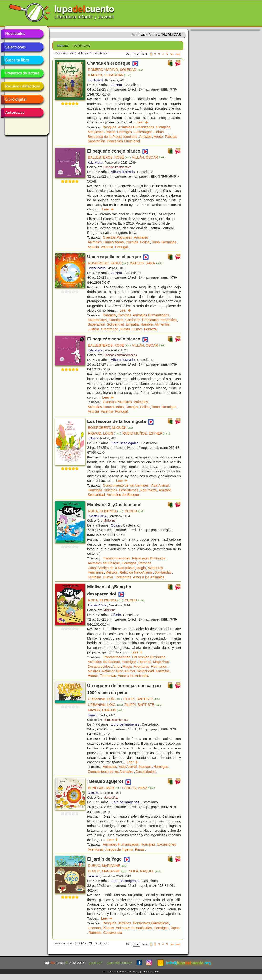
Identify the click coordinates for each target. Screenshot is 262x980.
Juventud (94, 876)
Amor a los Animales (149, 577)
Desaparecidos (99, 667)
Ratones (145, 563)
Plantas (108, 928)
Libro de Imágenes (125, 724)
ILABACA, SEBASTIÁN (109, 75)
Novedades (22, 34)
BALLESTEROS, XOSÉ (109, 157)
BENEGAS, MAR (104, 788)
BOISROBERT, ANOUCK (110, 428)
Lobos (159, 132)
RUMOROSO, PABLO (108, 263)
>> (172, 54)
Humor (137, 329)
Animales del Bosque (123, 495)
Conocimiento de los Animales (126, 485)
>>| (178, 54)
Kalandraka (95, 163)
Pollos (145, 242)
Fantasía (94, 577)
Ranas (110, 132)
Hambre (147, 324)
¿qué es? (95, 963)
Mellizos (111, 572)
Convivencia (113, 933)
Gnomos (94, 928)
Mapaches (161, 662)
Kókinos (93, 438)
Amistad (146, 137)
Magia (141, 568)
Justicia (93, 329)
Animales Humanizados (136, 127)
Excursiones (166, 844)
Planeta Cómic (97, 516)
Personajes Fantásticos (151, 923)
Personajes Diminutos (149, 558)
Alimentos (162, 324)
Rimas (125, 329)
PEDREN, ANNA (139, 788)
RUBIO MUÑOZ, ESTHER (146, 433)
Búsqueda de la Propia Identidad (113, 137)
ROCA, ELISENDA (106, 511)
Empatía (132, 324)
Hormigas (125, 132)
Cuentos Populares (117, 237)
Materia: (63, 46)
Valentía (107, 247)
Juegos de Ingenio (119, 849)
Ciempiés (163, 127)
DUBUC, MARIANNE (107, 866)
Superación (96, 141)
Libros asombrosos (116, 720)
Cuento (116, 85)
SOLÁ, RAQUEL (145, 871)
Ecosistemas (129, 490)
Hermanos (96, 572)
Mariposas (96, 132)
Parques (109, 315)
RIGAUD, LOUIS (104, 433)
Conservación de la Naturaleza (111, 568)
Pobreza (151, 329)
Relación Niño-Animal (136, 572)
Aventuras (155, 568)
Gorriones (133, 320)
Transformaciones (117, 558)
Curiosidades (146, 772)
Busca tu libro (22, 60)
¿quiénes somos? (119, 963)
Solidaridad (116, 324)
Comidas (124, 315)
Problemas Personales (159, 320)
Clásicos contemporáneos (120, 355)
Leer (143, 122)
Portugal (121, 247)
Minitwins (109, 521)
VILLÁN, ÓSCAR (149, 157)
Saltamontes (97, 320)
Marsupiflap (111, 798)
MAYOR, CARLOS (106, 710)
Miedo (158, 137)
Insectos (111, 490)
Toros (155, 242)
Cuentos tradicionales (117, 167)
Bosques (110, 127)
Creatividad (110, 329)
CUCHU (135, 511)
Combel (93, 793)
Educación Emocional (123, 141)
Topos (175, 928)
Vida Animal (160, 485)
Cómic (116, 525)
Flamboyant (95, 80)
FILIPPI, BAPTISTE (142, 699)
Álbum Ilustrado (123, 172)
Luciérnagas (143, 132)
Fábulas (171, 137)
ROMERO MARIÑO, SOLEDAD (115, 70)
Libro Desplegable (125, 443)
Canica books (96, 268)
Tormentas (123, 577)
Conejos (132, 242)
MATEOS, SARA (146, 263)
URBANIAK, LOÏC (105, 699)
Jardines (125, 923)
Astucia (93, 247)
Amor (116, 667)
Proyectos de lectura (22, 73)
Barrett (92, 715)
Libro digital (22, 100)
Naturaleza (149, 490)
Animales (141, 237)
